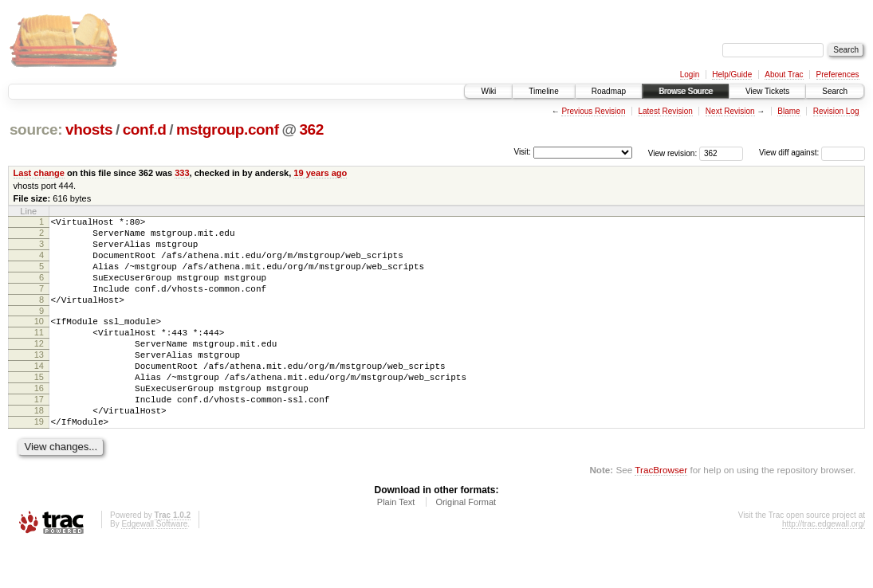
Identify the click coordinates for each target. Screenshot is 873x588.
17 (39, 435)
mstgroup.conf (228, 129)
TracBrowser (661, 513)
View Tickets (767, 91)
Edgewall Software (154, 567)
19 (39, 462)
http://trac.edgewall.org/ (824, 567)
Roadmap (609, 91)
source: (36, 129)
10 (39, 340)
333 (182, 173)
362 (311, 129)
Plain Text (396, 545)
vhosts (89, 129)
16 (39, 421)
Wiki (488, 91)
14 (39, 394)
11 (39, 354)
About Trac (784, 74)
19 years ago (320, 173)
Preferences (838, 74)
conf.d (145, 129)
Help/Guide (732, 74)
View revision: (673, 153)
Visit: (522, 152)
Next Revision (730, 111)
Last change (39, 173)
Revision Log (836, 111)
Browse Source (686, 91)
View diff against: (812, 153)
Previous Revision (593, 111)
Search (835, 91)
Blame (788, 111)
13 (39, 381)
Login (690, 74)
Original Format (466, 545)
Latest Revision (665, 111)
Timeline (543, 91)
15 (39, 408)
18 (39, 449)
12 (39, 367)
